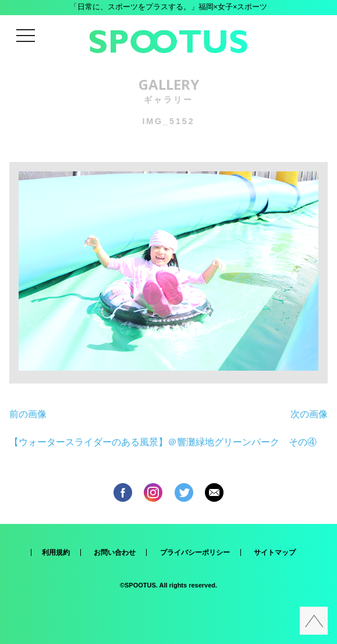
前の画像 (28, 414)
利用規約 (56, 552)
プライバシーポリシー (195, 552)
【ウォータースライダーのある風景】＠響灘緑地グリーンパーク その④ (163, 442)
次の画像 (309, 414)
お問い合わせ (115, 552)
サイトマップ (275, 552)
